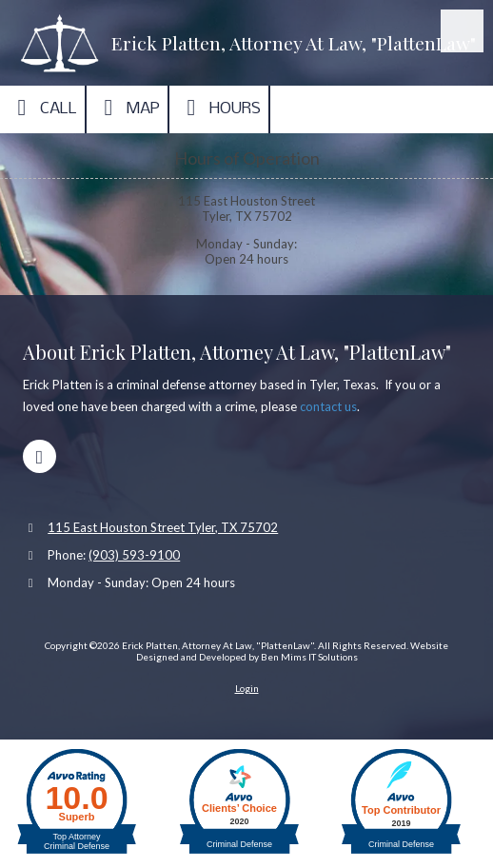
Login (247, 688)
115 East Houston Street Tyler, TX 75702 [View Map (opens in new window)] (163, 527)
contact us (328, 406)
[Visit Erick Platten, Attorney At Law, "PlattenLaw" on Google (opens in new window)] (39, 456)
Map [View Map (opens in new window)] (127, 108)
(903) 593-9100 (134, 555)
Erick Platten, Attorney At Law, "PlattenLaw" (294, 43)
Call (42, 108)
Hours (219, 108)
